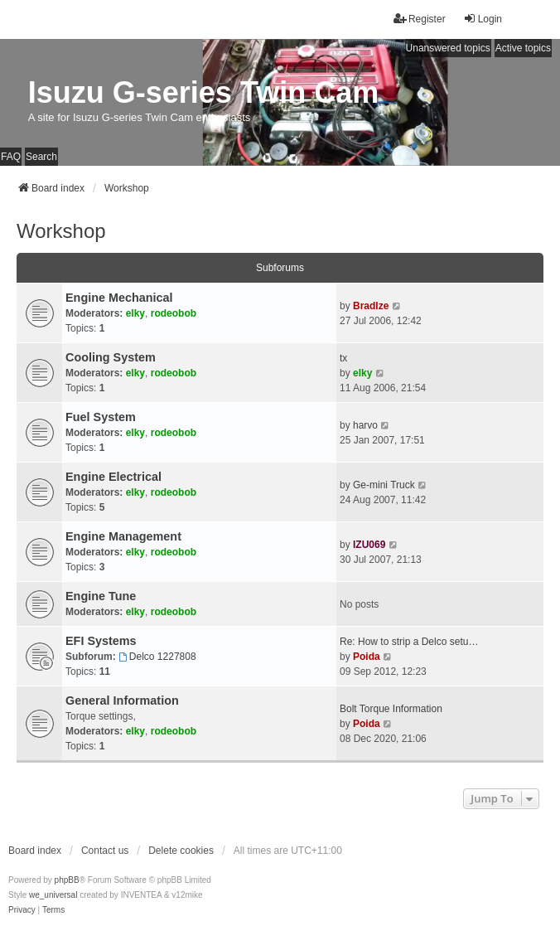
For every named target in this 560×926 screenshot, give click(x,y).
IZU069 (369, 545)
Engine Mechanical (119, 298)
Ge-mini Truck (384, 485)
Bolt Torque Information (391, 709)
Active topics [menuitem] (523, 48)
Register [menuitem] (420, 19)
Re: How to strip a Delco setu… (409, 642)
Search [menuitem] (41, 157)
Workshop (61, 231)
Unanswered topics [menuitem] (448, 48)
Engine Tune (101, 596)
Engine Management (123, 536)
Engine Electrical (113, 477)
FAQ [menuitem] (11, 157)
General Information (122, 701)
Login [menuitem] (483, 19)
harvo (365, 425)
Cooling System (111, 357)
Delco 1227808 (157, 657)
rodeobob (174, 313)
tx (343, 358)
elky (135, 313)
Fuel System (101, 417)
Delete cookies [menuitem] (181, 851)
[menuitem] (22, 910)
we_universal (53, 895)
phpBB (67, 880)
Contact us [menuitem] (105, 851)
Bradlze (371, 306)
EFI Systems (101, 641)
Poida (367, 657)
